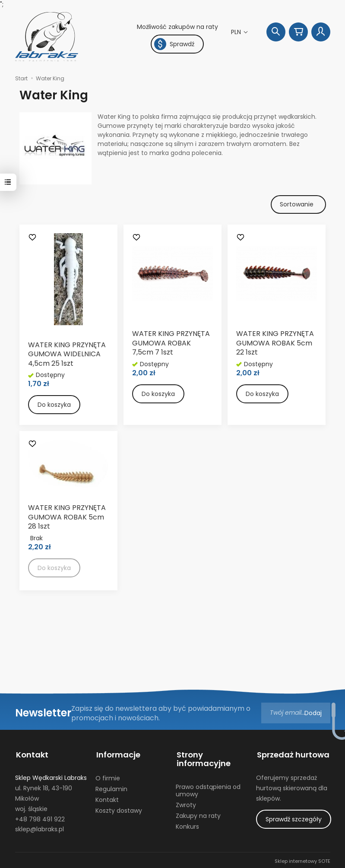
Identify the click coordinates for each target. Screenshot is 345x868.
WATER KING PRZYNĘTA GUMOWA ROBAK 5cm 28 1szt (67, 517)
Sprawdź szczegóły (294, 817)
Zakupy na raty (198, 814)
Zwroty (186, 803)
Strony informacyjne (203, 758)
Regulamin (111, 787)
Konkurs (187, 825)
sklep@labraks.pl (40, 827)
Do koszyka (54, 405)
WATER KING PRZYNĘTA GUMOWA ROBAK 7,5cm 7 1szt (171, 343)
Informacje (117, 754)
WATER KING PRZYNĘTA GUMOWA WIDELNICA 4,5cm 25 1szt (67, 355)
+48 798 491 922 (40, 817)
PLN (237, 32)
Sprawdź (174, 44)
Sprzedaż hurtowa (292, 754)
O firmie (108, 776)
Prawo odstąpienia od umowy (208, 789)
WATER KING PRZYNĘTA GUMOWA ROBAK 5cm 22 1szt (275, 343)
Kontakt (31, 754)
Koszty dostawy (119, 809)
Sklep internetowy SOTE (302, 859)
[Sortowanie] (298, 205)
